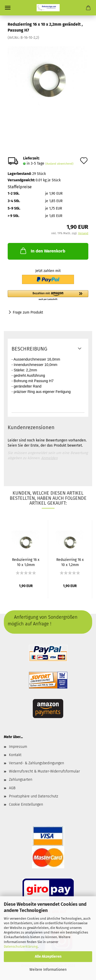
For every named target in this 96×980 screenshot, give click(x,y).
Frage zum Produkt (28, 312)
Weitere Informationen (48, 970)
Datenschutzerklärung (21, 946)
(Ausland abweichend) (59, 164)
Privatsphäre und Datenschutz (34, 796)
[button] (48, 296)
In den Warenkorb (42, 251)
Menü (8, 8)
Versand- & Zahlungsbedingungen (36, 763)
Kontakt (15, 755)
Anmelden (49, 458)
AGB (12, 788)
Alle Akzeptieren (48, 957)
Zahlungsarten (21, 780)
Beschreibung (29, 349)
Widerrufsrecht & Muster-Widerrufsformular (44, 771)
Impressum (18, 747)
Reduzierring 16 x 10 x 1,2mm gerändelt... (70, 562)
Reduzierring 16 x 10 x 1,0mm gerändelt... (26, 562)
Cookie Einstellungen (26, 804)
